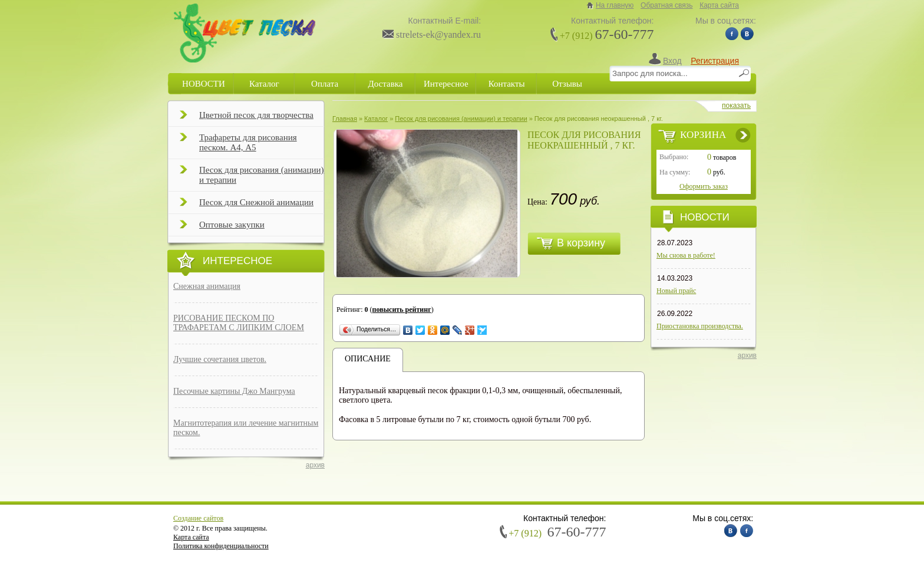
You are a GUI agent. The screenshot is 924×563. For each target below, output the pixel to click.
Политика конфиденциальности (221, 546)
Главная (345, 118)
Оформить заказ (704, 186)
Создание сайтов (198, 518)
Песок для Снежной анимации (247, 206)
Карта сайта (719, 5)
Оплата (325, 84)
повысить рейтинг (402, 310)
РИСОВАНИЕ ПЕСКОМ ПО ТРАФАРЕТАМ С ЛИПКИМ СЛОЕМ (239, 323)
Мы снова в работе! (686, 255)
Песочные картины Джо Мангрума (234, 391)
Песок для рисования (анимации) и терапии (252, 175)
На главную (615, 5)
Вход (672, 61)
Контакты (507, 84)
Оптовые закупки (222, 228)
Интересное (446, 84)
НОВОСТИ (204, 84)
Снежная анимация (207, 286)
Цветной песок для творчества (247, 118)
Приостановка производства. (700, 326)
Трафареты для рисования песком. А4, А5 (238, 142)
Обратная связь (666, 5)
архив (315, 465)
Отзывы (567, 84)
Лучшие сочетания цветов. (220, 359)
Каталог (264, 84)
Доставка (385, 84)
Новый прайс (676, 291)
